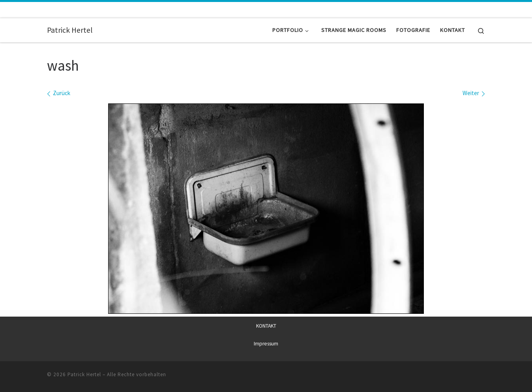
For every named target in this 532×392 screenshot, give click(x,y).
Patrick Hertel (84, 374)
